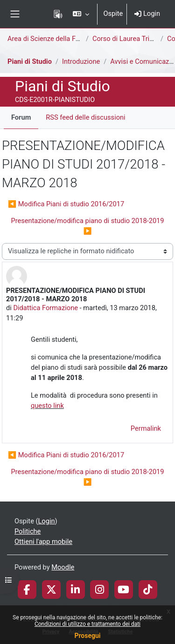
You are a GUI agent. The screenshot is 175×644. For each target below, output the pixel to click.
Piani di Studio (30, 61)
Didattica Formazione (45, 308)
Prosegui (87, 636)
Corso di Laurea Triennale (131, 39)
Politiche (28, 531)
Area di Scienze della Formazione (58, 39)
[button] (81, 14)
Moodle (63, 567)
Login (147, 14)
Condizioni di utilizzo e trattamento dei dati (87, 624)
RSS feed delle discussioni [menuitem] (85, 117)
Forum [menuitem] (21, 117)
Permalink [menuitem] (146, 428)
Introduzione (81, 61)
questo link (47, 406)
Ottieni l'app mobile (43, 542)
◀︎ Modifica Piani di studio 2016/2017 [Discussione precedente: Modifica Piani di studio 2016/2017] (66, 204)
